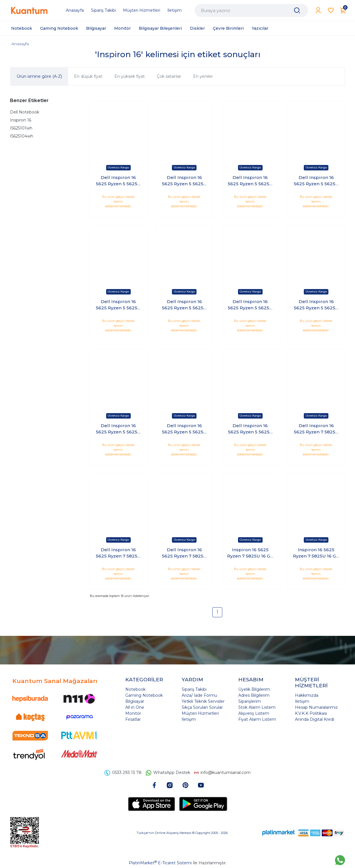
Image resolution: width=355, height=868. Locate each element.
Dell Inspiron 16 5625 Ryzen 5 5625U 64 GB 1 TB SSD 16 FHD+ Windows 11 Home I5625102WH (118, 305)
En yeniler (203, 76)
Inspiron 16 (21, 120)
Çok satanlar (169, 76)
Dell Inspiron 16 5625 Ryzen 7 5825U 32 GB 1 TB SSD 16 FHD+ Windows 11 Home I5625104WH (316, 429)
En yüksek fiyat (130, 76)
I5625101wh (21, 128)
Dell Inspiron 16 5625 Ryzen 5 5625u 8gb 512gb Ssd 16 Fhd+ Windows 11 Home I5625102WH (250, 429)
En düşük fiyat (88, 76)
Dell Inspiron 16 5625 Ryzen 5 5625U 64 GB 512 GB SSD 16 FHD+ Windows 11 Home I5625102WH (250, 305)
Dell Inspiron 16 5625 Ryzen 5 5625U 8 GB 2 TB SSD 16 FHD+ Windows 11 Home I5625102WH (118, 429)
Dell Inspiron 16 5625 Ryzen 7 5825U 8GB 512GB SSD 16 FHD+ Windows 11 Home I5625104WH (184, 553)
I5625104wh (22, 136)
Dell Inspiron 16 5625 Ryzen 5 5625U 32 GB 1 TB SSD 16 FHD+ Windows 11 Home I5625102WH (250, 181)
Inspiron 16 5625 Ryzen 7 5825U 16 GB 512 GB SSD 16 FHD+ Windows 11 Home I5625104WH (316, 553)
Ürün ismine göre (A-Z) (39, 76)
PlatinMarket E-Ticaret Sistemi (160, 863)
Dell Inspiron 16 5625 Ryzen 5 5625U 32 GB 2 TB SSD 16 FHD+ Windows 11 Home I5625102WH (316, 181)
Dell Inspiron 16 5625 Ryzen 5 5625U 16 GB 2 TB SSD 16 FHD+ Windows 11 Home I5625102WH (184, 181)
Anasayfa (20, 44)
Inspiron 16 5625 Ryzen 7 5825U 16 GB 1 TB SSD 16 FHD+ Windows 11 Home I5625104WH (250, 553)
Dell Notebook (25, 112)
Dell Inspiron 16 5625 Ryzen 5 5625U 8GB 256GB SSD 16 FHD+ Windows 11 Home (184, 429)
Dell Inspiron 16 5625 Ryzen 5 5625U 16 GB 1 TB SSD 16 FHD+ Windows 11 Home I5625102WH (118, 181)
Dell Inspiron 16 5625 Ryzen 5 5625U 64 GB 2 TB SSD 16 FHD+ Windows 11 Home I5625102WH (184, 305)
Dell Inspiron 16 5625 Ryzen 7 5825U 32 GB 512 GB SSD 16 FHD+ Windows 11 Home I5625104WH (118, 553)
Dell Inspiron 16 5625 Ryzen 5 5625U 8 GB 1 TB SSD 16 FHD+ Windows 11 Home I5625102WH (316, 305)
